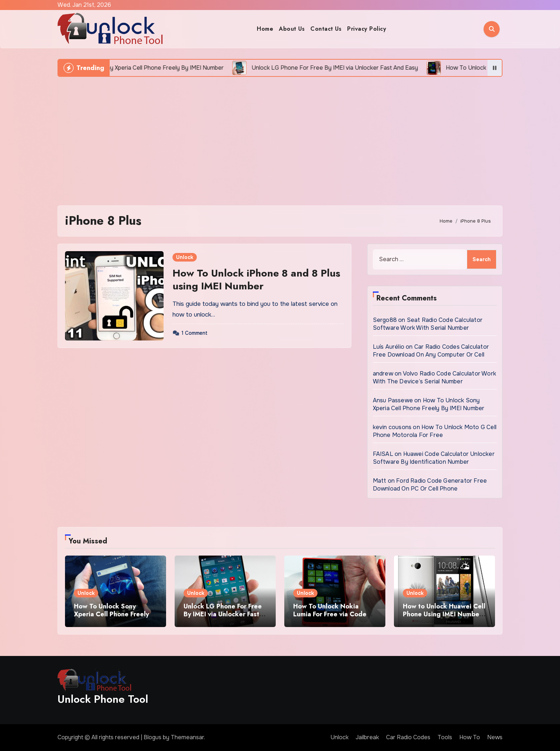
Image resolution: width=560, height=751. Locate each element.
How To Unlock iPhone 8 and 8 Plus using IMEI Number (256, 280)
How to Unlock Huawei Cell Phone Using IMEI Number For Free (444, 614)
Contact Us (326, 29)
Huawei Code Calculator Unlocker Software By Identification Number (434, 458)
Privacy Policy (367, 29)
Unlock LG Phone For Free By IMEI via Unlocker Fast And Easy (223, 614)
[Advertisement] (280, 138)
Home (265, 29)
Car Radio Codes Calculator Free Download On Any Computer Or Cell (431, 351)
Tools (445, 737)
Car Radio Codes (408, 737)
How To (470, 737)
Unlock (185, 257)
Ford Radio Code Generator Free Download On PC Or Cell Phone (430, 485)
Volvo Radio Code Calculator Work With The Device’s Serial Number (434, 377)
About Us (292, 29)
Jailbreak (367, 737)
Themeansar (187, 737)
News (495, 737)
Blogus (152, 737)
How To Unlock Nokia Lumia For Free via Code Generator (330, 614)
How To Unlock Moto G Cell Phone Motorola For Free (435, 431)
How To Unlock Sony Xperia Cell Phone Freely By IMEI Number (429, 404)
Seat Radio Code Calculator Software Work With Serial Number (428, 324)
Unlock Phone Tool (103, 699)
